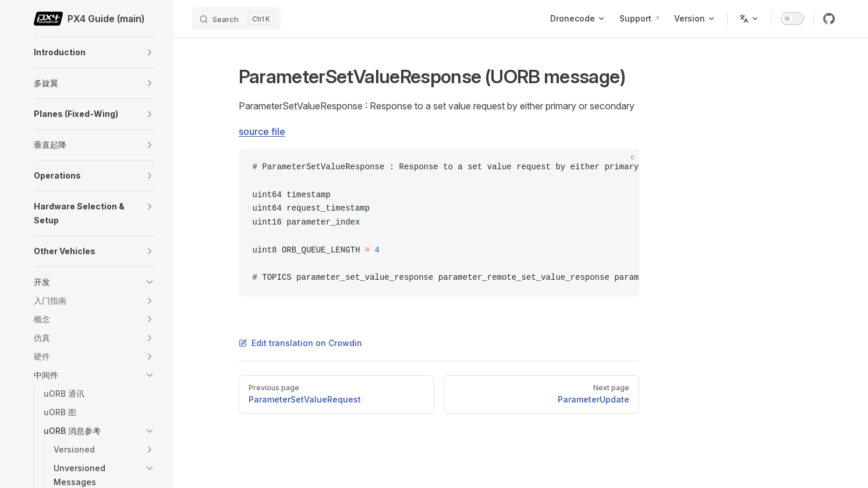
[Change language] (749, 19)
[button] (150, 52)
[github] (829, 19)
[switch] (792, 19)
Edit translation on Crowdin (300, 343)
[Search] (236, 19)
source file (262, 131)
